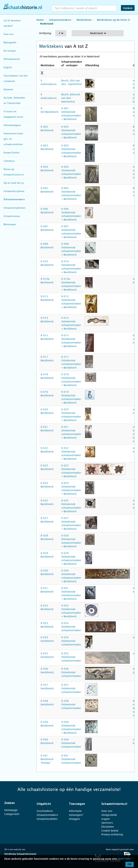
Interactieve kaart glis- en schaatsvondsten (13, 139)
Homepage (11, 810)
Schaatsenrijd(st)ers (15, 208)
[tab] (16, 803)
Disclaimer (108, 827)
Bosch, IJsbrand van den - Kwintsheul (71, 98)
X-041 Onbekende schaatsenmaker (71, 759)
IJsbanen (8, 89)
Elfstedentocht (12, 59)
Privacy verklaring (112, 834)
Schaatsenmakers (14, 200)
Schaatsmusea (12, 216)
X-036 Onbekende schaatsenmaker (71, 672)
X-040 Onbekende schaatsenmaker (71, 743)
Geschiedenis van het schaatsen (16, 78)
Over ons (9, 34)
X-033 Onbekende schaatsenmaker (71, 627)
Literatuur (9, 161)
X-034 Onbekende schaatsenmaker (71, 641)
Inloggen (74, 819)
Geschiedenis (45, 811)
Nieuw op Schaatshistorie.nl (14, 172)
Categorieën (12, 814)
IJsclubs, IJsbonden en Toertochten (14, 100)
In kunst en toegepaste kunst (13, 114)
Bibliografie (10, 43)
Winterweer (10, 224)
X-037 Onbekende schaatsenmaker (71, 688)
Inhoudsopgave (12, 125)
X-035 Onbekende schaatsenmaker (71, 657)
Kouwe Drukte (11, 153)
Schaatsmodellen (47, 819)
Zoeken (128, 8)
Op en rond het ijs (14, 183)
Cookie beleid (110, 831)
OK (130, 864)
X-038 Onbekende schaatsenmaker (71, 704)
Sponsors (107, 823)
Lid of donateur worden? (12, 23)
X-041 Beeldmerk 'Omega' (47, 759)
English (8, 67)
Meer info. (124, 859)
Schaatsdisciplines (14, 191)
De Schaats (10, 51)
